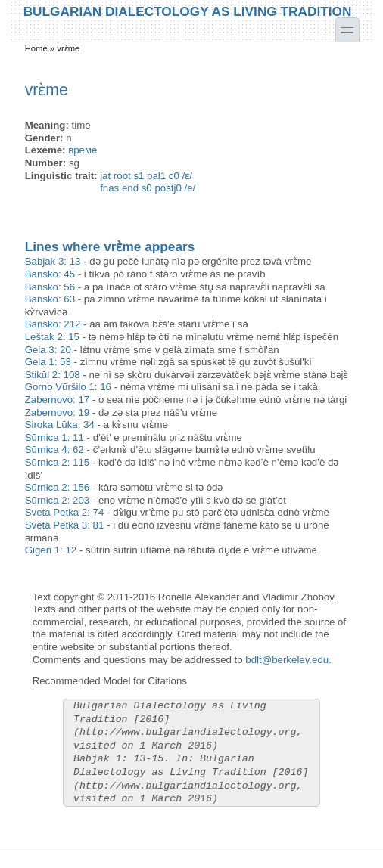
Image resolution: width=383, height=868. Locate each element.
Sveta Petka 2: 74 (65, 512)
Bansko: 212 (53, 324)
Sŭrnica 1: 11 (54, 437)
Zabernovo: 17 (58, 400)
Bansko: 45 (50, 274)
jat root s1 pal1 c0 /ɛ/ (146, 176)
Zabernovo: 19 (58, 412)
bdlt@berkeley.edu (287, 660)
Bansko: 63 (50, 299)
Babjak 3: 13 (53, 261)
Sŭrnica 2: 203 (58, 500)
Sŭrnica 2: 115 (58, 462)
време (83, 150)
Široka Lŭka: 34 (60, 425)
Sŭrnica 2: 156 (58, 487)
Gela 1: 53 (48, 362)
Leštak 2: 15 (52, 337)
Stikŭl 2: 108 (53, 375)
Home (36, 48)
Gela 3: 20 (48, 350)
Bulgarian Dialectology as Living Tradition (188, 11)
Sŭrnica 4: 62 (54, 449)
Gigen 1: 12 (51, 550)
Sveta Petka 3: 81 (65, 525)
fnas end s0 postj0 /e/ (148, 188)
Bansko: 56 (50, 287)
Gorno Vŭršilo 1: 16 (68, 387)
